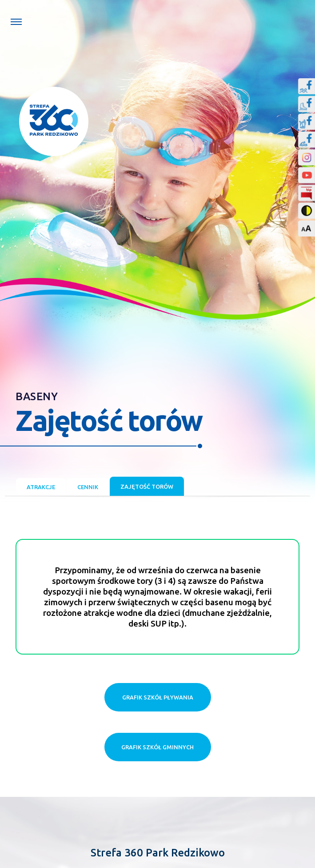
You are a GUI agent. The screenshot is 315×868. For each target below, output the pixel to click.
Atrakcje (41, 487)
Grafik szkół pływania (158, 697)
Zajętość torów (147, 486)
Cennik (88, 487)
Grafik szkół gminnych (157, 747)
